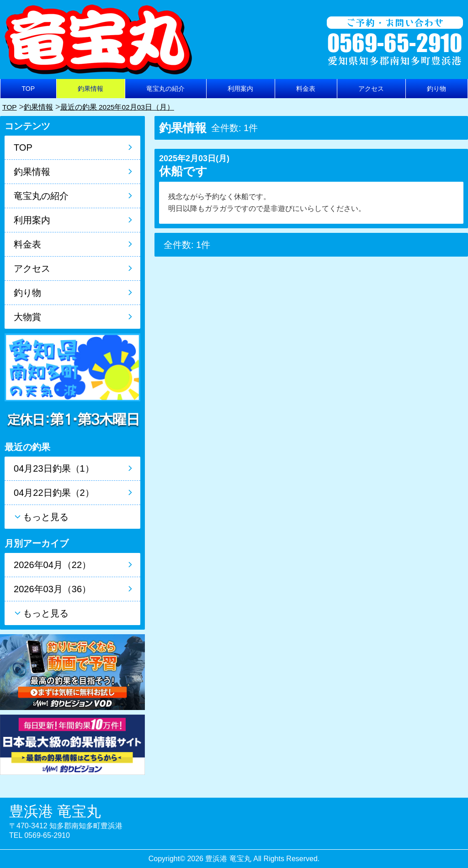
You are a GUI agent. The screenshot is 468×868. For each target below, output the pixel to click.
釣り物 (436, 89)
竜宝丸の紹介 (165, 89)
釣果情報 (90, 89)
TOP (29, 89)
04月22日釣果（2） (54, 493)
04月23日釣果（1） (54, 468)
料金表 (306, 89)
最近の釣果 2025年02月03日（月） (130, 107)
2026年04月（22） (52, 565)
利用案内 (240, 89)
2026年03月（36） (52, 589)
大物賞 (27, 317)
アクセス (371, 89)
